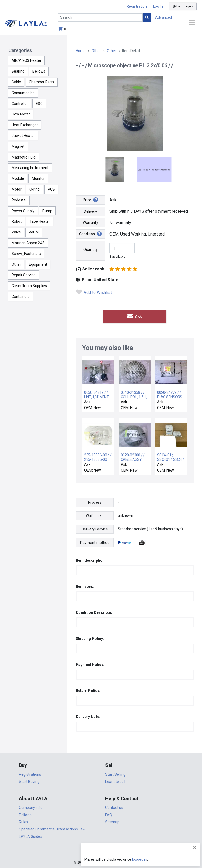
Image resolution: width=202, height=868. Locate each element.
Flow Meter (21, 114)
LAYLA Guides (31, 836)
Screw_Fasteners (26, 254)
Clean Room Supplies (29, 286)
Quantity (90, 249)
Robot (17, 221)
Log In (158, 6)
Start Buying (29, 781)
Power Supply (23, 211)
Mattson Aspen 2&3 (28, 243)
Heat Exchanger (25, 125)
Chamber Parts (42, 82)
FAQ (109, 814)
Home (81, 51)
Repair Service (24, 275)
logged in (166, 859)
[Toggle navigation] (192, 23)
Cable (16, 82)
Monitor (38, 178)
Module (18, 178)
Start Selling (115, 774)
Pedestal (19, 200)
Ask (135, 316)
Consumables (23, 93)
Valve (16, 232)
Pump (47, 211)
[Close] (195, 847)
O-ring (35, 189)
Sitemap (112, 821)
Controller (20, 104)
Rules (24, 821)
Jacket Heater (23, 136)
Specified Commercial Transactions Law (52, 829)
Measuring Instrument (30, 168)
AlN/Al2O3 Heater (26, 60)
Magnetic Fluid (24, 157)
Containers (21, 297)
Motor (17, 189)
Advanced (164, 17)
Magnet (18, 146)
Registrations (30, 774)
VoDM (34, 232)
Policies (25, 814)
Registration (137, 6)
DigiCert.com (101, 851)
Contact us (114, 807)
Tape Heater (40, 221)
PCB (51, 189)
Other (16, 264)
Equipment (38, 264)
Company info (31, 807)
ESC (39, 104)
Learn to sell (115, 781)
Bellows (39, 71)
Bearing (18, 71)
